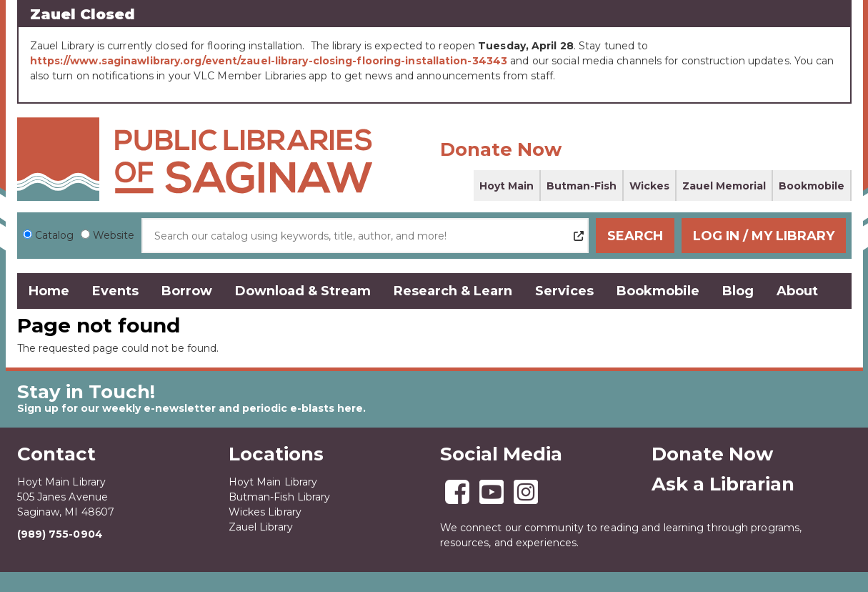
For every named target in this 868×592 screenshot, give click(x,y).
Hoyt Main (507, 186)
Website (114, 235)
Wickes (649, 186)
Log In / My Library (764, 236)
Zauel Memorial (724, 186)
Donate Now (501, 149)
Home (49, 291)
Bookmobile (812, 186)
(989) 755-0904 (60, 534)
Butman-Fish (582, 186)
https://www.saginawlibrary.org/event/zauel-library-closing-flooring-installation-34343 (269, 61)
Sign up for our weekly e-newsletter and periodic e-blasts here (190, 408)
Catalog (54, 235)
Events (115, 291)
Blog (738, 291)
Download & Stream (303, 291)
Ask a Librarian (723, 484)
